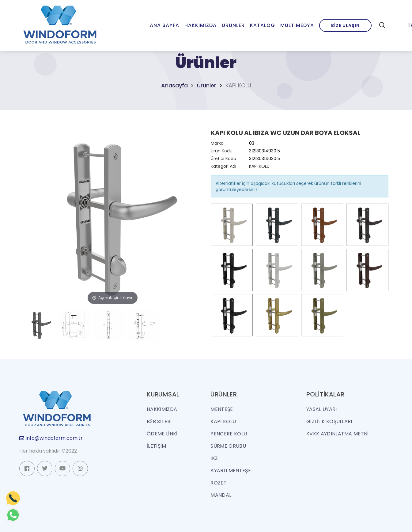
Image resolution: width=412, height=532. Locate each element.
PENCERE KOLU (229, 434)
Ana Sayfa (164, 25)
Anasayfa (174, 85)
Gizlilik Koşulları (329, 421)
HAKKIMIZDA (162, 409)
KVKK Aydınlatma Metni (338, 434)
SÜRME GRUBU (228, 446)
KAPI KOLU (259, 166)
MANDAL (221, 495)
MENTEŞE (222, 409)
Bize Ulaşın (345, 25)
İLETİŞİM (157, 446)
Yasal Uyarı (322, 409)
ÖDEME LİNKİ (162, 434)
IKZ (214, 458)
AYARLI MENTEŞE (231, 471)
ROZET (219, 483)
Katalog (263, 25)
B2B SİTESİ (159, 421)
